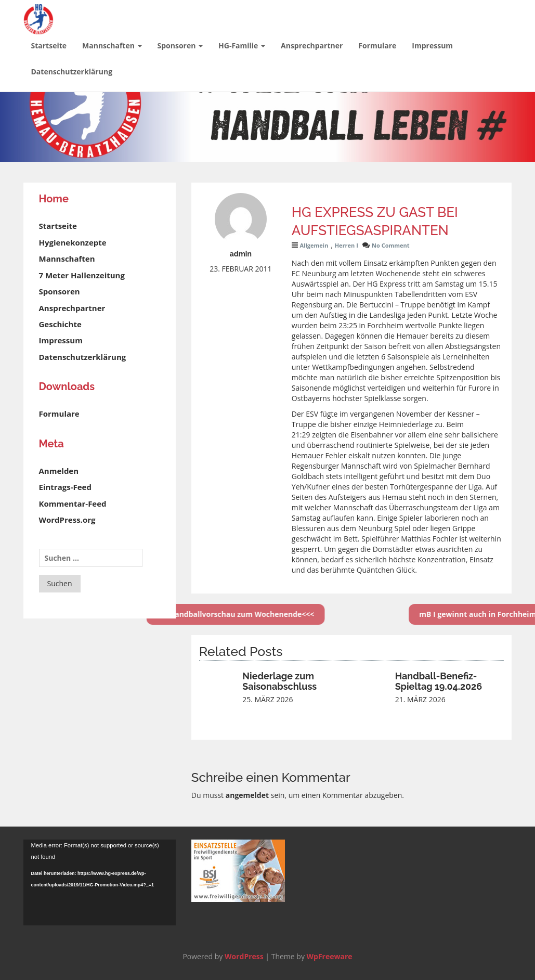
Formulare (377, 46)
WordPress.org (67, 520)
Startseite (49, 46)
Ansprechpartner (312, 46)
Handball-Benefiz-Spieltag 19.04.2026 (439, 681)
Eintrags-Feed (65, 487)
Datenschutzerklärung (72, 72)
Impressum (432, 46)
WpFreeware (330, 956)
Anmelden (59, 471)
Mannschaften (112, 46)
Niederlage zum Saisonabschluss (279, 681)
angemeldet (247, 795)
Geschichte (60, 324)
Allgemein (314, 245)
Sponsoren (180, 46)
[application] (100, 882)
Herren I (347, 245)
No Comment (391, 245)
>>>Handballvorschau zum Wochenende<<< (194, 614)
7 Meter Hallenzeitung (82, 275)
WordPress (244, 956)
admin (241, 254)
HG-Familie (242, 46)
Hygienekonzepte (73, 242)
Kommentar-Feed (73, 504)
